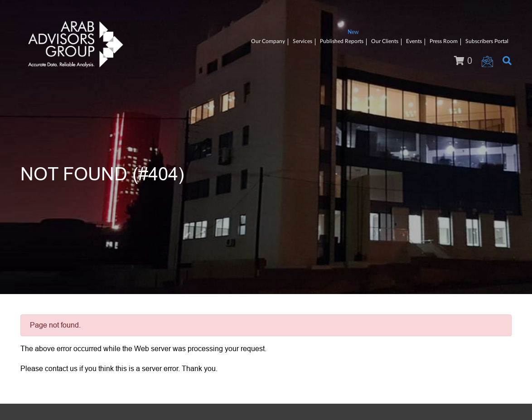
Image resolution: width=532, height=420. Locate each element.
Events (414, 41)
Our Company (268, 41)
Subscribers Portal (487, 41)
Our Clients (385, 41)
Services (302, 41)
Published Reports (342, 41)
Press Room (444, 41)
